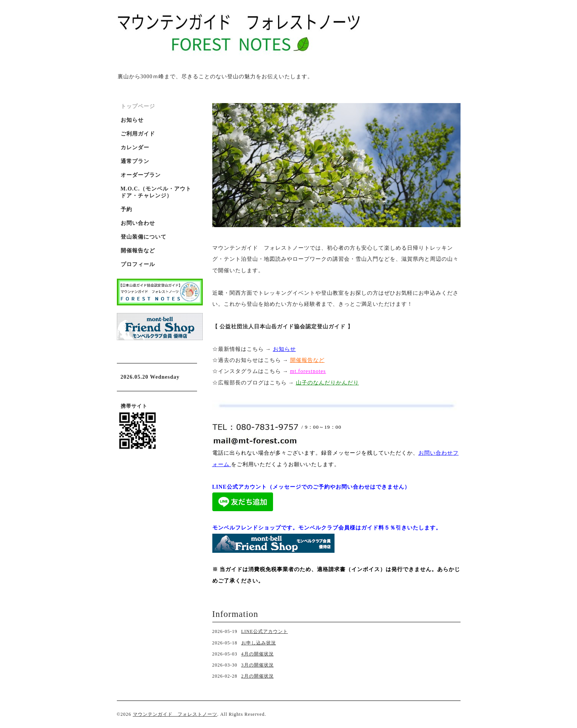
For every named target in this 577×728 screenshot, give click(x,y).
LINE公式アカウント (265, 631)
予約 (126, 209)
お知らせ (284, 349)
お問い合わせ (138, 223)
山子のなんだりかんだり (327, 383)
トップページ (138, 106)
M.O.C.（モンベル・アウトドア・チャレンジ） (156, 192)
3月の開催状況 (258, 665)
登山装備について (144, 237)
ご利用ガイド (138, 134)
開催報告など (138, 251)
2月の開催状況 (258, 676)
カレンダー (135, 148)
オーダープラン (141, 175)
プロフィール (138, 264)
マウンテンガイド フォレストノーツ (175, 714)
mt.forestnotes (308, 371)
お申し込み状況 (259, 643)
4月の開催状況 (258, 654)
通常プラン (135, 161)
